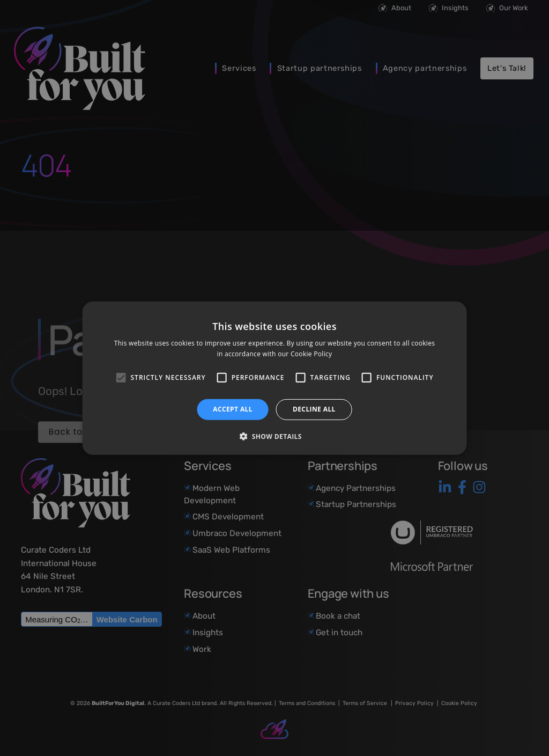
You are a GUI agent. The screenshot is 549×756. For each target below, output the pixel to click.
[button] (274, 436)
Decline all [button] (314, 409)
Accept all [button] (233, 409)
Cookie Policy (311, 354)
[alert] (274, 378)
